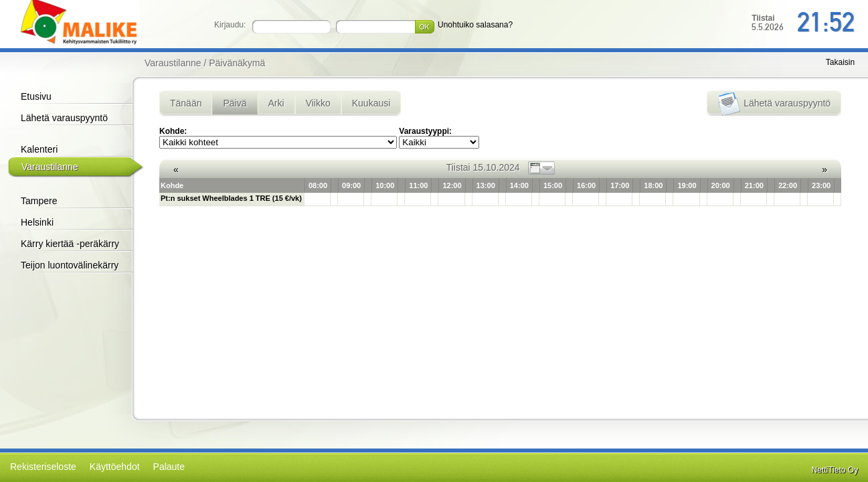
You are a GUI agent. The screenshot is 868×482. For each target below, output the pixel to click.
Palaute (169, 467)
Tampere (39, 201)
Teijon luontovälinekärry (70, 265)
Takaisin (840, 62)
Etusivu (36, 96)
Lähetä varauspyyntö (64, 118)
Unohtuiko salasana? (475, 25)
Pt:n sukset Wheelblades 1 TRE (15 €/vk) (231, 198)
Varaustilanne (50, 167)
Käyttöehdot (115, 467)
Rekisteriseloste (43, 467)
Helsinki (37, 222)
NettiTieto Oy (835, 470)
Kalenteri (39, 149)
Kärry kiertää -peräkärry (70, 244)
